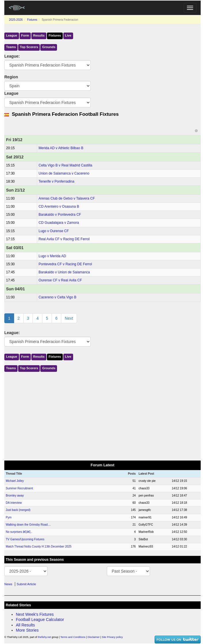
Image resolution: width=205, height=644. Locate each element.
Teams (11, 47)
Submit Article (26, 584)
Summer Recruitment (19, 488)
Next (69, 318)
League (12, 35)
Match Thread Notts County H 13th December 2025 (39, 547)
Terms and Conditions (73, 637)
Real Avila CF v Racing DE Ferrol (64, 239)
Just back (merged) (18, 510)
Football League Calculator (40, 620)
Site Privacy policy (112, 637)
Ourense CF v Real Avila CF (60, 280)
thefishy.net (44, 637)
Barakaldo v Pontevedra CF (60, 215)
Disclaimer (94, 637)
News (8, 584)
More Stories (27, 630)
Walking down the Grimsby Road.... (28, 525)
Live (68, 35)
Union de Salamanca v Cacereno (64, 173)
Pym (9, 517)
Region (11, 77)
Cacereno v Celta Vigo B (57, 297)
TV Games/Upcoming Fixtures (25, 539)
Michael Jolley (15, 481)
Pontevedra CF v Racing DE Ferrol (65, 264)
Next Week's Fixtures (35, 614)
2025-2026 (16, 20)
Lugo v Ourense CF (54, 231)
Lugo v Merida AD (52, 256)
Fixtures (32, 20)
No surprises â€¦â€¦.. (19, 532)
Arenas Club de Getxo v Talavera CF (67, 198)
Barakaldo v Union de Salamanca (64, 272)
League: (12, 56)
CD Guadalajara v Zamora (59, 223)
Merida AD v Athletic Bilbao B (61, 148)
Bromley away (15, 496)
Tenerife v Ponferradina (56, 181)
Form (25, 35)
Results (39, 35)
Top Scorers (29, 47)
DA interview (14, 503)
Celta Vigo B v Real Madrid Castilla (66, 165)
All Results (25, 625)
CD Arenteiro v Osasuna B (59, 207)
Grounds (49, 47)
